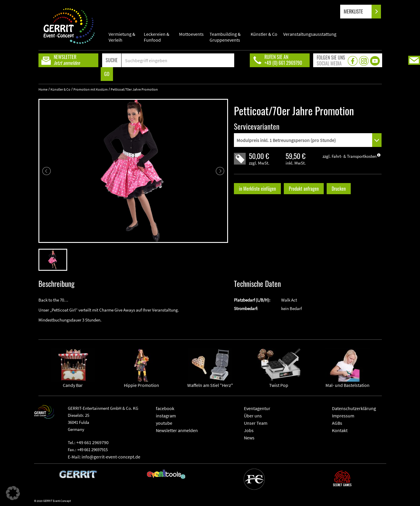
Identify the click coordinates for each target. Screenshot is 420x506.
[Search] (178, 60)
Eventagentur (257, 408)
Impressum (343, 416)
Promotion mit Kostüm (91, 89)
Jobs (249, 430)
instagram (166, 416)
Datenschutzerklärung (354, 408)
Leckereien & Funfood (157, 37)
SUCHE (112, 60)
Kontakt (340, 430)
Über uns (253, 416)
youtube (164, 423)
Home (43, 89)
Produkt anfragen (304, 189)
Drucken (339, 189)
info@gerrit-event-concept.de (111, 457)
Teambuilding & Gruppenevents (225, 37)
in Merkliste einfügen (257, 189)
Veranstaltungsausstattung (310, 34)
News (249, 438)
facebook (165, 408)
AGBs (337, 423)
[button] (13, 493)
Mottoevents (191, 34)
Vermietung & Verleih (122, 37)
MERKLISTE (358, 12)
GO (107, 74)
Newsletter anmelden (177, 430)
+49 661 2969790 (92, 442)
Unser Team (256, 423)
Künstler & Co (264, 34)
